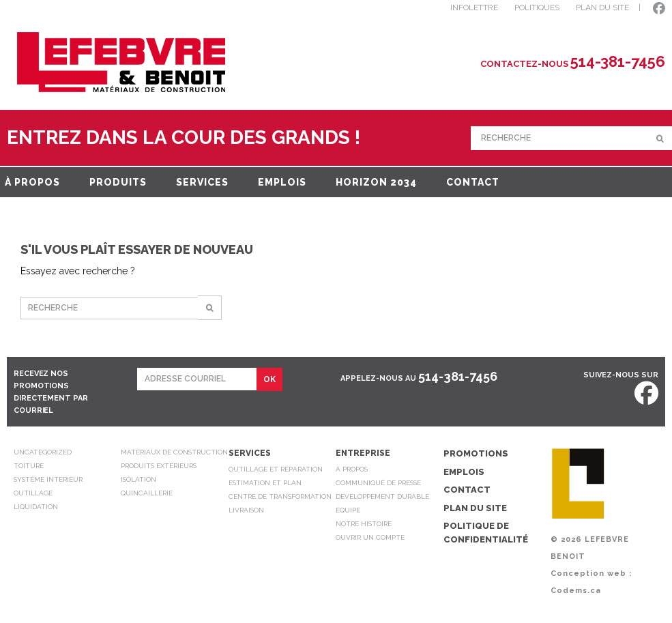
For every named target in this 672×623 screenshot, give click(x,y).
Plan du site (475, 508)
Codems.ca (576, 591)
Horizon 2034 (376, 182)
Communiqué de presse (378, 483)
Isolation (138, 479)
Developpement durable (382, 496)
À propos (32, 182)
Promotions (476, 453)
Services (202, 182)
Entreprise (363, 453)
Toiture (29, 466)
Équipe (348, 510)
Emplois (282, 182)
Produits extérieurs (159, 466)
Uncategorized (43, 452)
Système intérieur (48, 479)
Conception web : (591, 574)
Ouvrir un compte (370, 537)
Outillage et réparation (276, 469)
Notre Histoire (364, 524)
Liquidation (36, 507)
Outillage (33, 493)
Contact (473, 182)
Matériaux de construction (174, 452)
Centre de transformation (280, 496)
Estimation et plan (265, 483)
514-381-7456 (458, 376)
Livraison (246, 510)
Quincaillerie (147, 493)
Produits (118, 182)
